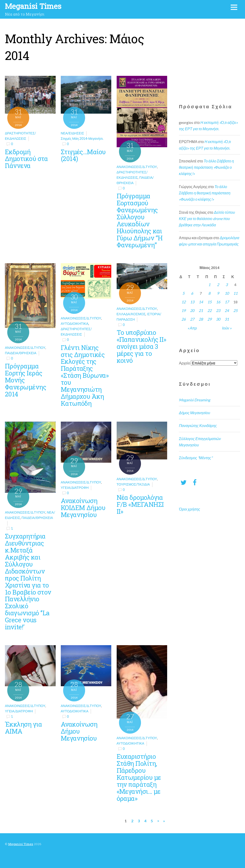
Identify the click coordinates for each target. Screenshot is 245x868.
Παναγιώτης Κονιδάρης (198, 425)
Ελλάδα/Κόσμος (131, 314)
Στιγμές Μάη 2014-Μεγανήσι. (82, 138)
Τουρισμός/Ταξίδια (133, 484)
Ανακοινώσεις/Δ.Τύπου (137, 167)
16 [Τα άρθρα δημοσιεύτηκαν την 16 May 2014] (218, 302)
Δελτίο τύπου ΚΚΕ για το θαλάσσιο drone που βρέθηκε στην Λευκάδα (207, 219)
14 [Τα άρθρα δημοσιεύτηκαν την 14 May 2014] (201, 302)
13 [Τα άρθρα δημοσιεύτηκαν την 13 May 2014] (192, 302)
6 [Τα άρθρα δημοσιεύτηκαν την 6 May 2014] (192, 293)
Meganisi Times (21, 844)
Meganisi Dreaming (195, 400)
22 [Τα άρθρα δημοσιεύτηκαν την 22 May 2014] (209, 310)
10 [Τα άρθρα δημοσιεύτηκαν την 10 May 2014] (227, 293)
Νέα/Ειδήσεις (72, 133)
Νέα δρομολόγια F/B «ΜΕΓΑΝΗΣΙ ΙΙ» (140, 504)
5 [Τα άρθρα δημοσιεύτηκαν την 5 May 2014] (183, 293)
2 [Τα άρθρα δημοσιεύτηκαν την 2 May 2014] (218, 285)
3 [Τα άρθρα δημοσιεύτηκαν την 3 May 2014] (227, 285)
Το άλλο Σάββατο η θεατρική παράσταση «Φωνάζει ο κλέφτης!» (206, 167)
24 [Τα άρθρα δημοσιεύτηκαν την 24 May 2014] (227, 310)
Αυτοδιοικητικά (75, 324)
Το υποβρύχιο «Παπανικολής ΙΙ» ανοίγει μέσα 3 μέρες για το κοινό (141, 346)
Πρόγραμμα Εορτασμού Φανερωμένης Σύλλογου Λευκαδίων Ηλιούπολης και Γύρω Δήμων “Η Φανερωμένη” (140, 220)
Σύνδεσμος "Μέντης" (196, 458)
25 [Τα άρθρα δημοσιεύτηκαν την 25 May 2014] (235, 310)
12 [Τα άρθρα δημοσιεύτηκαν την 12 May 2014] (184, 302)
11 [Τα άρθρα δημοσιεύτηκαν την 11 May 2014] (235, 293)
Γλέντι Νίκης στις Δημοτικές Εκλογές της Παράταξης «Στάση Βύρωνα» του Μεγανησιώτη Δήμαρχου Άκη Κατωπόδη (85, 375)
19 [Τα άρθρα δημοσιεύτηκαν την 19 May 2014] (184, 310)
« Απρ (192, 328)
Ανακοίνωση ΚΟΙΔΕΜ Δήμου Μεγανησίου (83, 507)
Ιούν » (227, 328)
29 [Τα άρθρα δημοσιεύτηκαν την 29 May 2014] (209, 319)
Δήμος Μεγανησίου (194, 413)
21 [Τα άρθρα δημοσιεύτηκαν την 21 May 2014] (201, 310)
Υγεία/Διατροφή (75, 488)
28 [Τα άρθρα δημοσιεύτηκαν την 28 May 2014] (201, 319)
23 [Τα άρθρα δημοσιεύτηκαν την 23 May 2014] (218, 310)
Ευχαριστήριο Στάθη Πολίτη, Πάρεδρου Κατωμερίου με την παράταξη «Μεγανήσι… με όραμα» (139, 777)
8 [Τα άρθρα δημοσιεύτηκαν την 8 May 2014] (209, 293)
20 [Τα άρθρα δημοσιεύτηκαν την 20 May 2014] (192, 310)
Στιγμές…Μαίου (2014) (83, 155)
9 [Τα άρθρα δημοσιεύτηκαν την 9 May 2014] (218, 293)
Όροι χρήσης (189, 509)
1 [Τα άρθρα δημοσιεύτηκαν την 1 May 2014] (209, 285)
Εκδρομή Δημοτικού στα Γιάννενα (26, 159)
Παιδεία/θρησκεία (21, 353)
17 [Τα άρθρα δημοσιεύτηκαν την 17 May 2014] (227, 302)
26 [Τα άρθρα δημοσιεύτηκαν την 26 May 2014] (184, 319)
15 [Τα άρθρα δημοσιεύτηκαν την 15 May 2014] (209, 302)
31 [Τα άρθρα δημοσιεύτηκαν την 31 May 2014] (227, 319)
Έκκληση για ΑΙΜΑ (23, 728)
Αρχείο (184, 363)
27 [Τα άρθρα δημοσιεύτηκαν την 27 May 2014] (192, 319)
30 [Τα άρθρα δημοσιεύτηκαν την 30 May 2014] (218, 319)
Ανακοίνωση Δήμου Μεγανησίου (79, 731)
